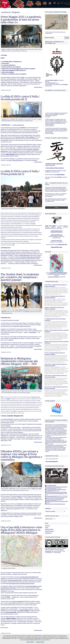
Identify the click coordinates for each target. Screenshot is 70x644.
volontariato (33, 332)
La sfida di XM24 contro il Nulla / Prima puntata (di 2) (20, 173)
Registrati (47, 509)
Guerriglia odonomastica (54, 260)
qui (15, 597)
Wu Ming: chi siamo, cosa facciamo (54, 147)
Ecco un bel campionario (52, 444)
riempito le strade (11, 254)
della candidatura (30, 137)
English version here (50, 148)
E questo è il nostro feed (56, 223)
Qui (46, 83)
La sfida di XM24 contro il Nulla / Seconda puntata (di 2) (20, 98)
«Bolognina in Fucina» (36, 397)
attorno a (15, 160)
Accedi (47, 510)
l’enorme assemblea (17, 601)
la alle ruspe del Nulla (30, 257)
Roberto (46, 313)
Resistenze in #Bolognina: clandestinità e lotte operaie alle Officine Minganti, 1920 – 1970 (19, 361)
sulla (16, 154)
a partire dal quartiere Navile (15, 580)
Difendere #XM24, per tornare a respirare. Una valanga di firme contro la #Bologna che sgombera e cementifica (21, 456)
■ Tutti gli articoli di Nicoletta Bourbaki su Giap (55, 487)
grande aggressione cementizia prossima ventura (22, 583)
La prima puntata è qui (18, 125)
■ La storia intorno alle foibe (51, 479)
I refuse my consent (40, 642)
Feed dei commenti (49, 514)
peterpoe (46, 290)
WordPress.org (48, 516)
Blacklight (38, 638)
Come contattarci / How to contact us (55, 151)
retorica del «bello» (20, 137)
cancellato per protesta (36, 489)
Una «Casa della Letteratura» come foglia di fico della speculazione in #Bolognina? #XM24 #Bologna (21, 530)
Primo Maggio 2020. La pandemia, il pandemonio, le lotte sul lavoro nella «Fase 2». (21, 20)
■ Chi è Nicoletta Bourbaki (51, 468)
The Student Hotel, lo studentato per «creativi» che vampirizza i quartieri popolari (20, 277)
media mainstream (24, 255)
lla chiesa (20, 160)
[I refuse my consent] (68, 639)
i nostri (59, 158)
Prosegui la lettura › (38, 87)
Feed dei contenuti (49, 512)
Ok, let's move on (30, 642)
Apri (46, 80)
